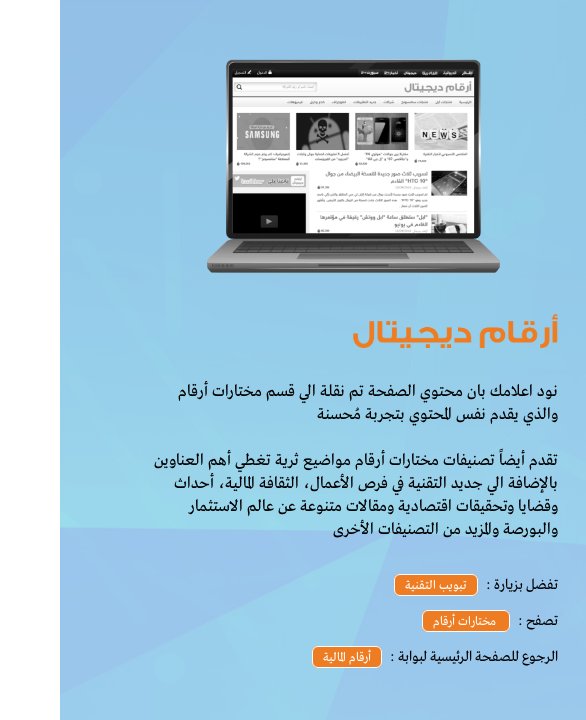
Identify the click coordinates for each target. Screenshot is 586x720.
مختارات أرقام (406, 622)
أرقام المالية (287, 658)
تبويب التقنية (376, 586)
